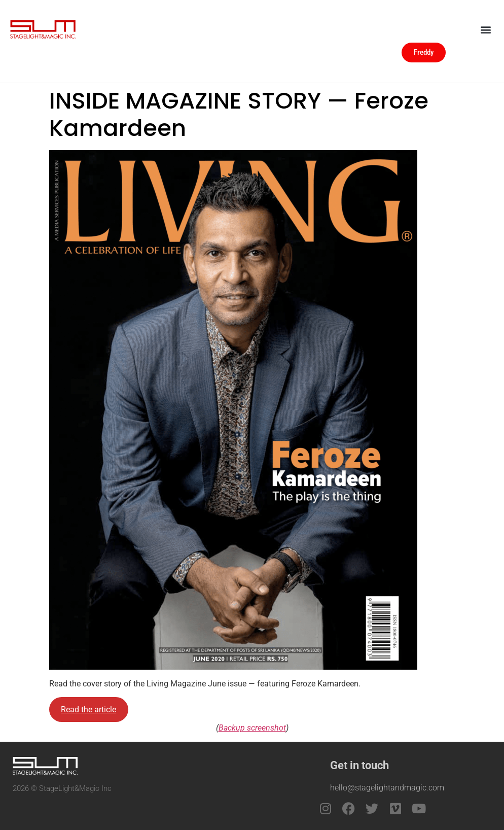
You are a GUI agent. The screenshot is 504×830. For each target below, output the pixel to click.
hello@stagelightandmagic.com (387, 788)
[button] (485, 29)
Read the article (88, 710)
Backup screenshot (252, 728)
